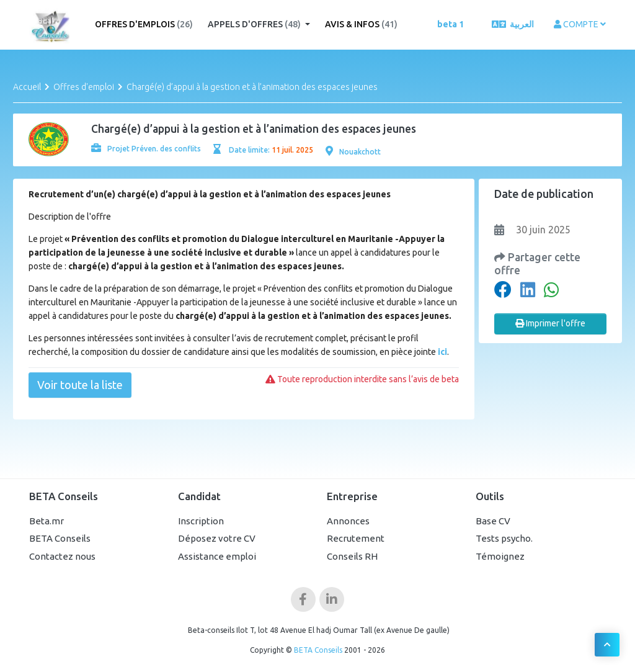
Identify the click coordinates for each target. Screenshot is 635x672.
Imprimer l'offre (550, 323)
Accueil (27, 87)
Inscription (201, 521)
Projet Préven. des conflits (146, 149)
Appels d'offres (255, 24)
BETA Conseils (60, 538)
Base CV (493, 521)
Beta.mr (47, 521)
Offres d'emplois (144, 24)
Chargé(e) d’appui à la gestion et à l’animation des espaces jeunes (252, 87)
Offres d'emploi (84, 87)
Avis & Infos (361, 24)
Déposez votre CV (217, 538)
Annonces (348, 521)
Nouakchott (353, 152)
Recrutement (356, 538)
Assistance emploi (217, 556)
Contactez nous (62, 556)
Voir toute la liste (80, 385)
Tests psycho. (504, 538)
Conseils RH (352, 556)
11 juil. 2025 (292, 150)
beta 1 (451, 24)
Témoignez (500, 556)
